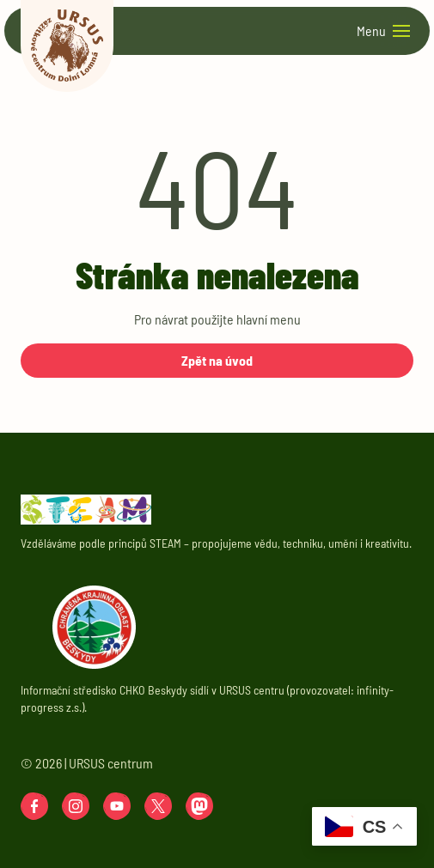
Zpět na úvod (217, 360)
